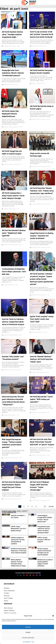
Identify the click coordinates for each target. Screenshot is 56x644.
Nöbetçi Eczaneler (10, 613)
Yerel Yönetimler (9, 591)
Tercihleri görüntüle (28, 638)
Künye (33, 642)
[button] (53, 616)
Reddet (28, 632)
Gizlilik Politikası (27, 642)
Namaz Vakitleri (9, 611)
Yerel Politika (8, 598)
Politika (6, 593)
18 (45, 506)
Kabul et (28, 627)
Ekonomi (7, 596)
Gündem (7, 588)
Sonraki (51, 506)
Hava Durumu (8, 608)
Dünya (6, 601)
